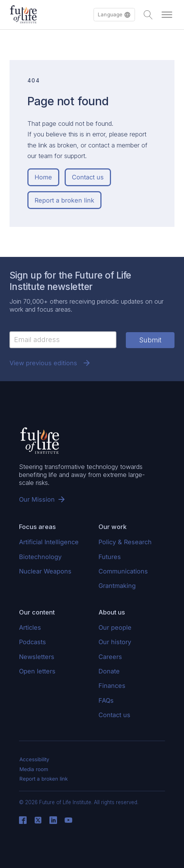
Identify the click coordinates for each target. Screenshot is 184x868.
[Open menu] (167, 15)
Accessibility (34, 759)
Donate (109, 671)
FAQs (106, 700)
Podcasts (33, 642)
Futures (110, 557)
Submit (150, 340)
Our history (115, 642)
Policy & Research (125, 542)
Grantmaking (117, 586)
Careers (110, 657)
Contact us (88, 177)
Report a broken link (64, 200)
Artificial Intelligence (49, 542)
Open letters (37, 671)
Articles (30, 627)
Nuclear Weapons (45, 571)
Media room (34, 769)
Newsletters (37, 657)
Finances (112, 686)
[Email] (63, 340)
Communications (123, 571)
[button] (114, 15)
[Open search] (148, 15)
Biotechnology (40, 557)
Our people (115, 627)
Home (43, 177)
